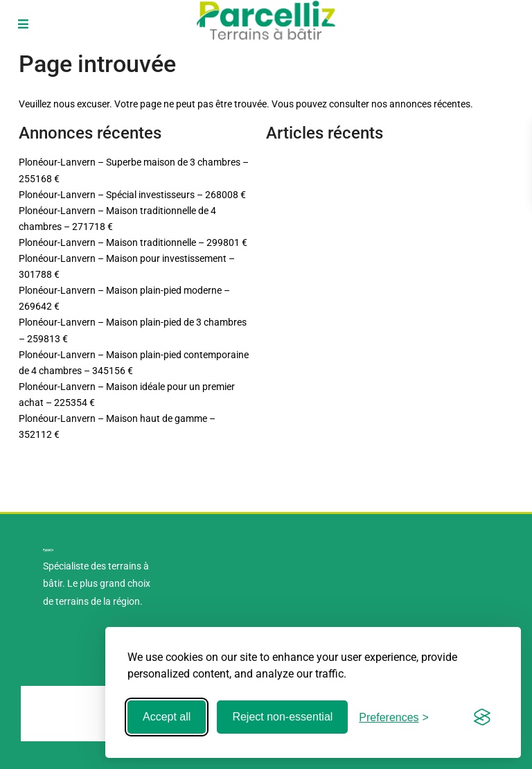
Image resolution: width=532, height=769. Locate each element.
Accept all (167, 717)
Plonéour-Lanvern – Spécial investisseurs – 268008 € (132, 195)
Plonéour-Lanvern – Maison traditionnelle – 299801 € (133, 242)
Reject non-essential (282, 717)
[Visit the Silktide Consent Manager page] (482, 717)
